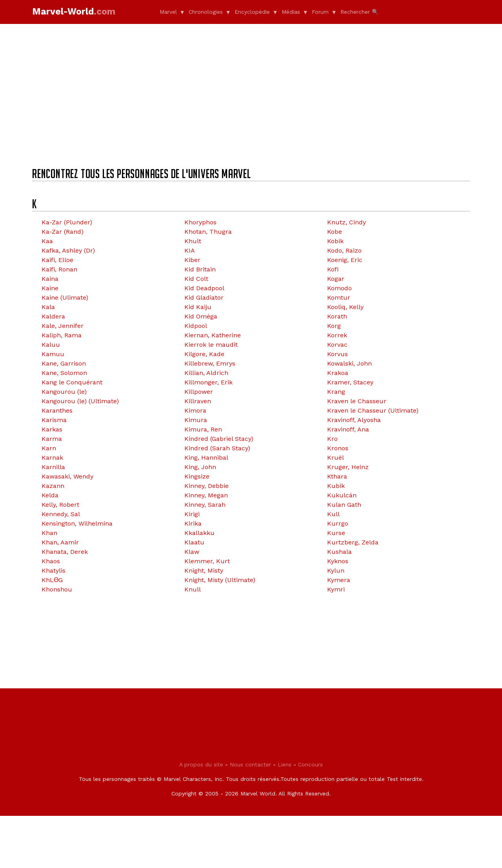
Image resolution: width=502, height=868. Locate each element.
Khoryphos (200, 222)
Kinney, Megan (206, 495)
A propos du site (201, 817)
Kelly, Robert (60, 505)
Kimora (195, 410)
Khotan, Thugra (208, 232)
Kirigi (192, 514)
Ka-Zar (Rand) (63, 232)
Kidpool (196, 326)
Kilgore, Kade (204, 354)
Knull (193, 589)
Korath (337, 316)
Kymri (336, 589)
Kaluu (51, 345)
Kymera (339, 580)
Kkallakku (199, 533)
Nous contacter (250, 817)
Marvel (168, 12)
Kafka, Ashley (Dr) (68, 250)
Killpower (199, 392)
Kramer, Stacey (350, 382)
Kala (48, 307)
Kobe (335, 232)
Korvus (337, 354)
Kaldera (53, 316)
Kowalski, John (349, 363)
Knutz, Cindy (346, 222)
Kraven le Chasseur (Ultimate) (373, 410)
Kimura (196, 420)
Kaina (50, 279)
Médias (291, 12)
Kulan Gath (344, 505)
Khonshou (57, 589)
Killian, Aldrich (206, 373)
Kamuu (53, 354)
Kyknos (338, 561)
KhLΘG (52, 580)
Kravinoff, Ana (348, 429)
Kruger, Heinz (348, 467)
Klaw (192, 552)
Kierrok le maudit (211, 345)
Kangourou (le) (64, 392)
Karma (52, 439)
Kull (333, 514)
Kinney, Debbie (206, 486)
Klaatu (194, 542)
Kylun (336, 570)
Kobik (335, 241)
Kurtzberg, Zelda (353, 542)
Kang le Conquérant (72, 382)
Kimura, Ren (203, 429)
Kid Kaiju (198, 307)
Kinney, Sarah (205, 505)
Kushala (339, 552)
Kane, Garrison (64, 363)
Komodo (339, 288)
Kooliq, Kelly (345, 307)
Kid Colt (196, 279)
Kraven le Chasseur (357, 401)
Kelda (50, 495)
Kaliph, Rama (62, 335)
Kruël (336, 458)
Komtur (339, 298)
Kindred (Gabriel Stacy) (219, 439)
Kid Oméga (201, 316)
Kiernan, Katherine (213, 335)
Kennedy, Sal (61, 514)
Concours (310, 817)
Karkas (52, 429)
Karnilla (53, 467)
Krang (336, 392)
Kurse (336, 533)
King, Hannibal (206, 458)
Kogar (336, 279)
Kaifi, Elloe (57, 260)
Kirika (193, 523)
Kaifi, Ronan (59, 269)
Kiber (192, 260)
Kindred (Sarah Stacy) (217, 448)
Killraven (198, 401)
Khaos (51, 561)
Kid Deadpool (204, 288)
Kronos (338, 448)
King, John (200, 467)
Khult (193, 241)
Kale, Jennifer (63, 326)
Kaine (50, 288)
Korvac (337, 345)
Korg (334, 326)
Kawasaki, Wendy (67, 476)
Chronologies (206, 12)
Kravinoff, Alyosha (354, 420)
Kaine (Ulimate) (65, 298)
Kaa (47, 241)
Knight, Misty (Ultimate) (220, 580)
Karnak (52, 458)
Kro (332, 439)
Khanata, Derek (65, 552)
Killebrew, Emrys (210, 363)
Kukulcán (342, 495)
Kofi (333, 269)
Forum (320, 12)
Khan (49, 533)
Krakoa (338, 373)
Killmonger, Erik (208, 382)
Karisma (54, 420)
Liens (285, 817)
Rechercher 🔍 (359, 12)
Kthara (337, 476)
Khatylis (54, 570)
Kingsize (197, 476)
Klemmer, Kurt (207, 561)
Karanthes (57, 410)
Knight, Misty (204, 570)
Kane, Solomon (64, 373)
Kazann (53, 486)
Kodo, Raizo (344, 250)
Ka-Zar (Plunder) (67, 222)
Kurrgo (338, 523)
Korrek (337, 335)
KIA (190, 250)
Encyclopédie (252, 12)
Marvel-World (74, 12)
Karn (49, 448)
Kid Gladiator (204, 298)
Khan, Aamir (60, 542)
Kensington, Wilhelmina (77, 523)
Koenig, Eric (345, 260)
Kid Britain (200, 269)
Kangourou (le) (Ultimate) (80, 401)
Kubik (336, 486)
